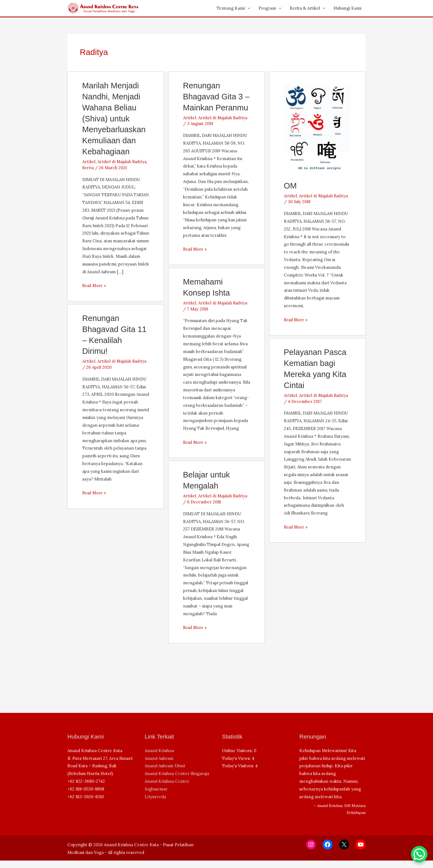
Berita (88, 166)
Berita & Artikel (305, 8)
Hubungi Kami (348, 8)
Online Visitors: (238, 758)
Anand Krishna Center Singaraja (177, 781)
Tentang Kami (231, 8)
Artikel (89, 160)
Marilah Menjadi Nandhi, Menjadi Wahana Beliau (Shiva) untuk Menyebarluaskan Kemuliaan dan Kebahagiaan (115, 118)
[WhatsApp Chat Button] (419, 854)
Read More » (95, 284)
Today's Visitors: (239, 773)
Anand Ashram (159, 765)
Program (267, 8)
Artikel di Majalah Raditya (122, 160)
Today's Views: (237, 765)
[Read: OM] (317, 127)
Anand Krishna (159, 758)
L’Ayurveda (155, 804)
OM (291, 186)
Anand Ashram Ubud (165, 773)
